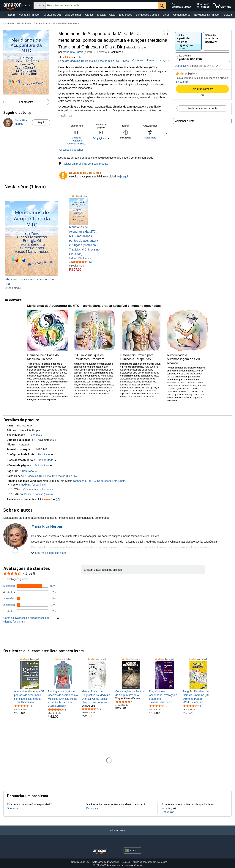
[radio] (188, 41)
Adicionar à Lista (185, 121)
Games (89, 15)
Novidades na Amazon (207, 15)
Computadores (182, 15)
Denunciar (13, 808)
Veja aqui (123, 177)
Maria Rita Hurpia (73, 52)
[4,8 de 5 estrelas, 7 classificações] (124, 701)
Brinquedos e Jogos (147, 15)
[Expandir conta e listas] (193, 7)
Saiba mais (182, 82)
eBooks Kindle (24, 23)
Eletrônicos (126, 15)
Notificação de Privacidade (106, 862)
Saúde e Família (42, 23)
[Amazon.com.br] (17, 6)
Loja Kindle (9, 23)
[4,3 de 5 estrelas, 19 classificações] (192, 706)
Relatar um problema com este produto (83, 164)
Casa (112, 15)
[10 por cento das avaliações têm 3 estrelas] (29, 598)
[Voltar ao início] (117, 834)
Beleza (228, 15)
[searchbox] (102, 6)
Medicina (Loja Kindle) (34, 485)
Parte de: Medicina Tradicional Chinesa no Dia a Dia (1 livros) (94, 61)
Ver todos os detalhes (71, 150)
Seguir (41, 122)
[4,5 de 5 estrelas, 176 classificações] (91, 709)
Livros (166, 15)
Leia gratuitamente (202, 89)
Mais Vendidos (73, 15)
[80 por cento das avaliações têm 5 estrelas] (29, 586)
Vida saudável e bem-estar (66, 23)
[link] (30, 695)
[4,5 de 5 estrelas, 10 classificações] (158, 706)
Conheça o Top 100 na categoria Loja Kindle (100, 481)
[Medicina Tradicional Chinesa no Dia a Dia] (32, 244)
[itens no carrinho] (222, 6)
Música (101, 15)
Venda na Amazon (30, 15)
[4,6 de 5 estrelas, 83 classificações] (57, 710)
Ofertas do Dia (52, 15)
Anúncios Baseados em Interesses (150, 862)
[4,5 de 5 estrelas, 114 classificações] (24, 706)
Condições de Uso (80, 862)
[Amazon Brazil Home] (100, 852)
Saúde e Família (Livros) (38, 494)
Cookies (126, 862)
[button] (10, 15)
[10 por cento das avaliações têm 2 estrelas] (29, 605)
